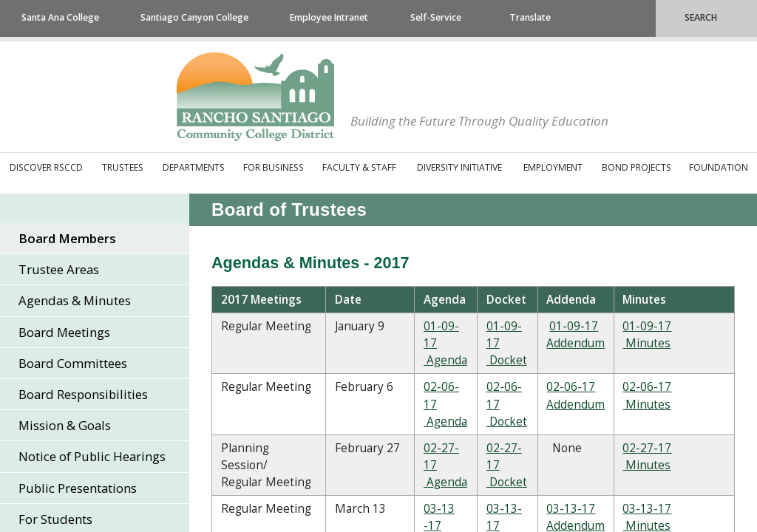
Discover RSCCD (46, 167)
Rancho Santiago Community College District (255, 97)
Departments (194, 167)
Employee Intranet (329, 17)
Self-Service (436, 17)
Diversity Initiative (459, 167)
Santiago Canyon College (194, 17)
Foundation (719, 167)
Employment (553, 167)
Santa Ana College (60, 17)
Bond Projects (637, 167)
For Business (274, 167)
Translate (530, 17)
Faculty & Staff (359, 167)
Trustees (123, 167)
